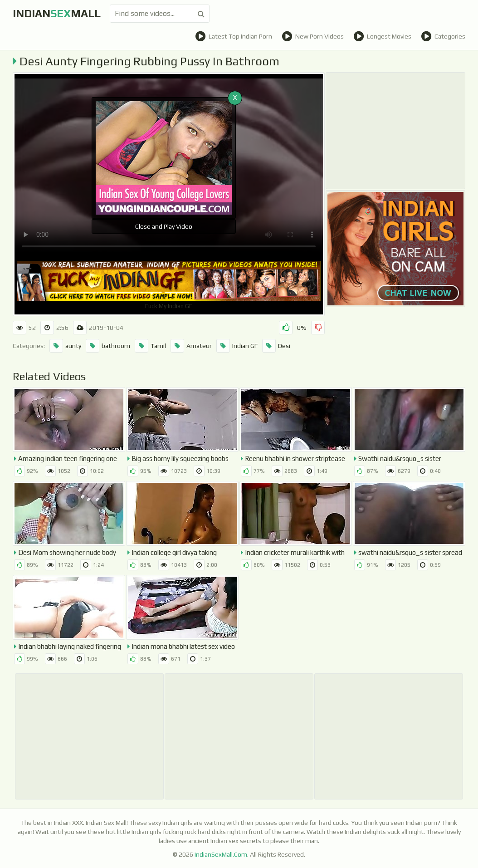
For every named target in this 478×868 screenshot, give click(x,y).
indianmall (57, 13)
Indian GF (237, 346)
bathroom (108, 346)
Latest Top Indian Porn (234, 36)
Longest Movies (382, 36)
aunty (65, 346)
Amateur (191, 346)
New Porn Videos (313, 36)
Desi (276, 346)
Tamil (150, 346)
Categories (443, 36)
